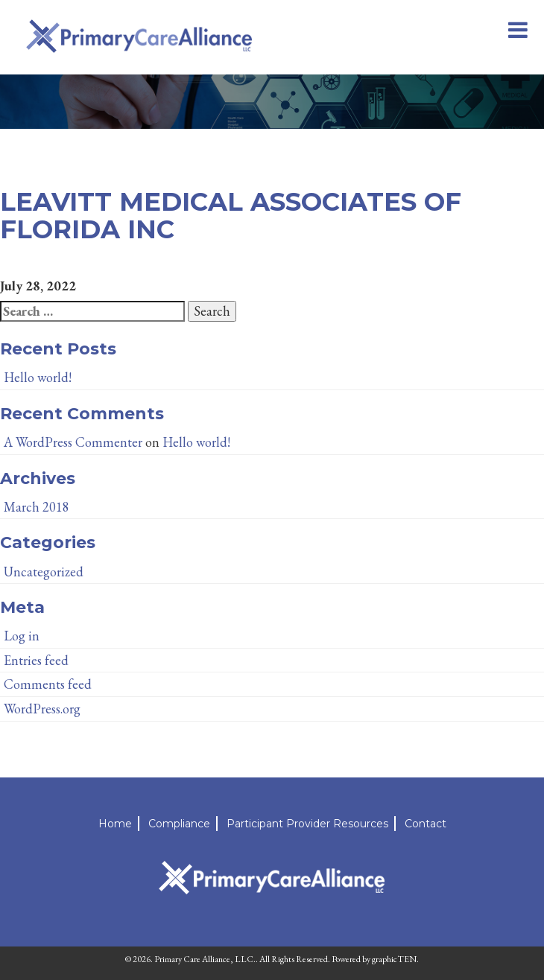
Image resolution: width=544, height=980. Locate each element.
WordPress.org (42, 709)
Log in (22, 636)
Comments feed (48, 684)
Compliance (179, 824)
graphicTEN (394, 959)
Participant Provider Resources (307, 824)
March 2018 (37, 507)
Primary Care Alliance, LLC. (205, 959)
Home (115, 824)
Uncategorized (44, 572)
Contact (426, 824)
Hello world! (38, 377)
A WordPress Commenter (73, 442)
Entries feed (36, 660)
